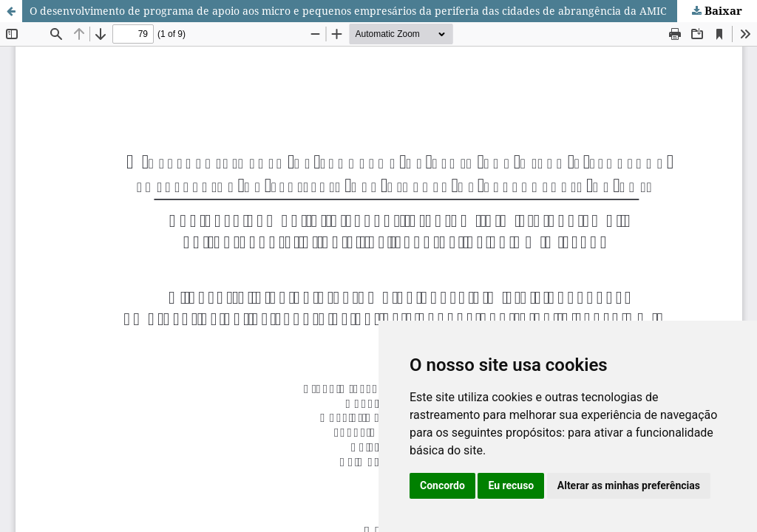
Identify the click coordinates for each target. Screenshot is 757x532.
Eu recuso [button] (511, 485)
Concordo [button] (442, 485)
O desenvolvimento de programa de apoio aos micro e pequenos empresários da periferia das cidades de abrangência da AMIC (348, 11)
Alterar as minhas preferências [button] (629, 485)
